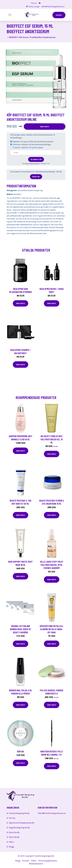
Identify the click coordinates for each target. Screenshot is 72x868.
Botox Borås (14, 832)
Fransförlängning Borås (19, 813)
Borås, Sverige (34, 6)
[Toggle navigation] (10, 15)
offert (59, 15)
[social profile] (40, 3)
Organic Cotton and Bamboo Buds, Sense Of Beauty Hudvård (20, 629)
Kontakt (26, 861)
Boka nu (36, 177)
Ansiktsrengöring (35, 190)
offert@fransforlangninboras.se (53, 6)
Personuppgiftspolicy (48, 861)
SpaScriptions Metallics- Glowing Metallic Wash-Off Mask (52, 629)
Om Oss (12, 818)
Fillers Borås (14, 837)
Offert (11, 842)
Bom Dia (20, 751)
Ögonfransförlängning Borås (21, 823)
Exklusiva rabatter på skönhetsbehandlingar (32, 144)
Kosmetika (22, 190)
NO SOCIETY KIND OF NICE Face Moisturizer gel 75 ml (52, 439)
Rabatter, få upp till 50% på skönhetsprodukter (33, 142)
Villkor (34, 861)
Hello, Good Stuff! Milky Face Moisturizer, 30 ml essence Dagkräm (52, 565)
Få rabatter (36, 159)
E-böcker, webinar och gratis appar (28, 147)
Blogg (11, 847)
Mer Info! (45, 127)
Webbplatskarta (36, 864)
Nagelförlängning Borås (19, 828)
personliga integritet (32, 163)
